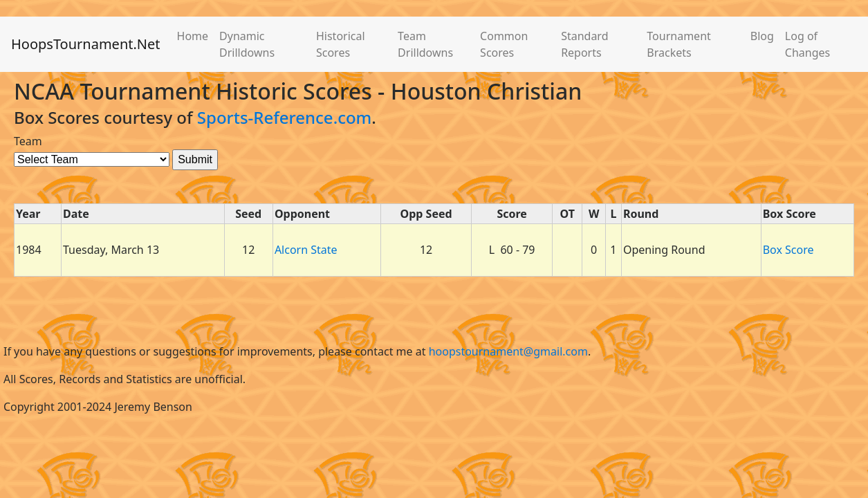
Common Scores (504, 44)
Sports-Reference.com (285, 117)
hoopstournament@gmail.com (508, 351)
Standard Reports (584, 44)
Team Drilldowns (425, 44)
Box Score (788, 250)
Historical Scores (341, 44)
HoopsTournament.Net (86, 44)
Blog (762, 36)
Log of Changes (807, 44)
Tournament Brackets (678, 44)
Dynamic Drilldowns (247, 44)
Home (193, 36)
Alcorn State (306, 250)
